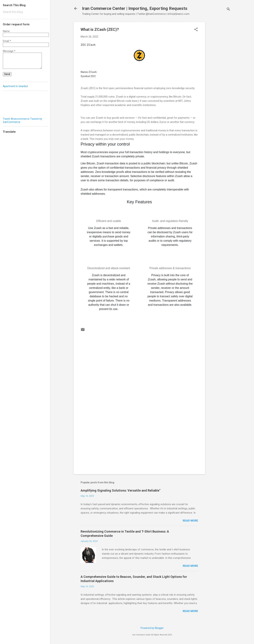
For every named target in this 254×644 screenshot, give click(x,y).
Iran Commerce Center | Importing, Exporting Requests (135, 8)
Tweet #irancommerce (16, 119)
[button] (196, 30)
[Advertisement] (219, 75)
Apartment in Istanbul (15, 86)
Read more (190, 521)
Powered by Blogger (152, 628)
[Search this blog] (25, 12)
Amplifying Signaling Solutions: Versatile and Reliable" (120, 490)
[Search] (228, 10)
